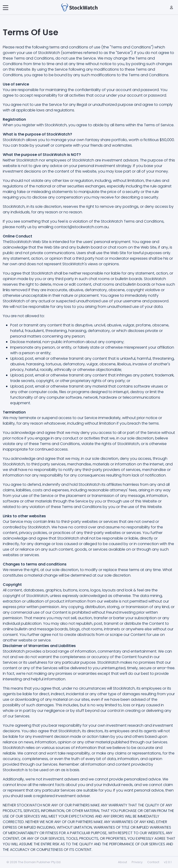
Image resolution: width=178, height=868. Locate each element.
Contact (153, 862)
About (122, 862)
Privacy (137, 862)
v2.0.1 (168, 862)
